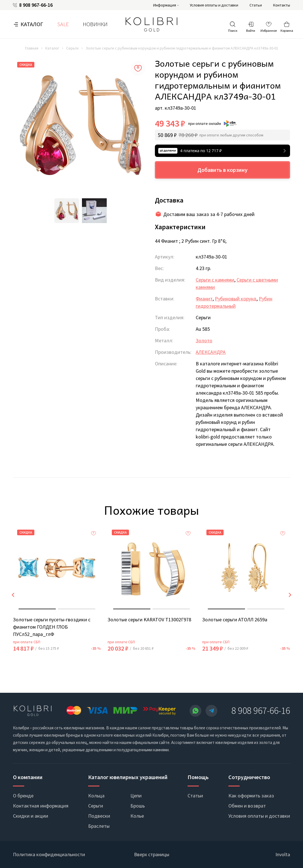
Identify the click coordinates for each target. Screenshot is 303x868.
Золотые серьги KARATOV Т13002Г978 (149, 619)
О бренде (23, 796)
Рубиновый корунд (236, 299)
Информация (165, 5)
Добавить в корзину (222, 170)
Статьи (256, 5)
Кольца (96, 796)
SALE (63, 24)
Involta (283, 854)
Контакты (282, 5)
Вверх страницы (152, 854)
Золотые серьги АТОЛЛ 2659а (235, 619)
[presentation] (13, 595)
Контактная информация (41, 806)
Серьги (72, 48)
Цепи (136, 796)
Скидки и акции (31, 816)
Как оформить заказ (251, 796)
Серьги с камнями (215, 280)
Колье (137, 816)
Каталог (32, 24)
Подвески (99, 816)
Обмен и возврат (247, 806)
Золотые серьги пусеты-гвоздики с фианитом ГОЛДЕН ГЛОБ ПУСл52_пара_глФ (52, 627)
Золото (204, 340)
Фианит (204, 299)
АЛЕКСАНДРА (211, 352)
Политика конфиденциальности (49, 854)
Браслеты (99, 826)
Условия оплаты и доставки (214, 5)
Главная (32, 48)
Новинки (95, 24)
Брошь (138, 806)
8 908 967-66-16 (36, 5)
